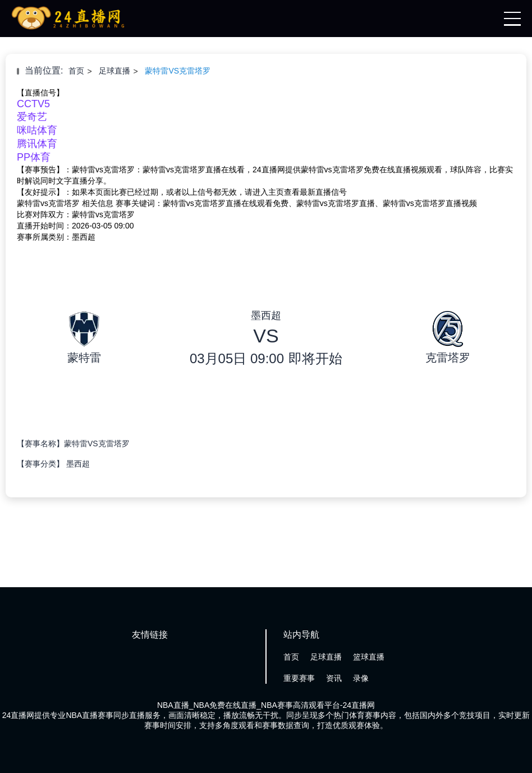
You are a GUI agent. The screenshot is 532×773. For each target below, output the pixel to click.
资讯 (334, 678)
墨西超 (78, 464)
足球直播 (114, 71)
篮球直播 (369, 657)
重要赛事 (299, 678)
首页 (76, 71)
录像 (361, 678)
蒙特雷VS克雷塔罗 (178, 71)
